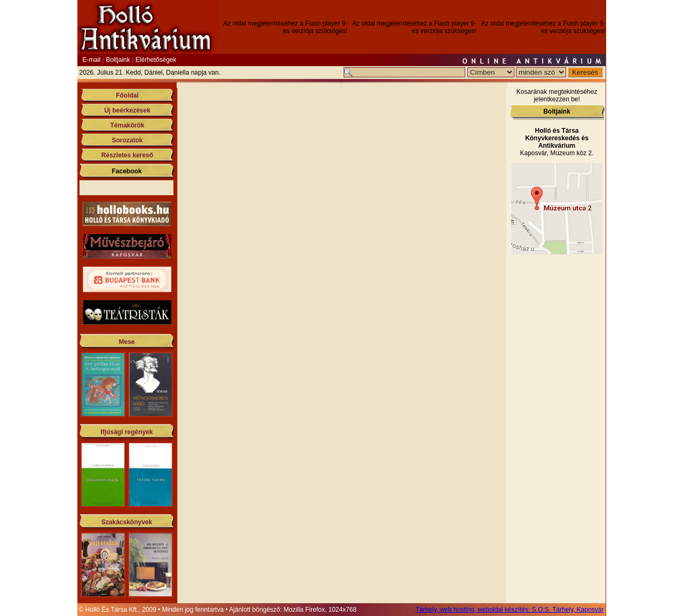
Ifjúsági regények (126, 432)
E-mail (91, 60)
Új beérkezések (127, 110)
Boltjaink (118, 60)
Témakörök (127, 125)
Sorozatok (127, 140)
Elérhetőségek (156, 60)
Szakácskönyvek (127, 522)
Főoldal (127, 95)
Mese (126, 342)
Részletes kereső (127, 155)
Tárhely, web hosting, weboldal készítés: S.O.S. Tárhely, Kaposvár (510, 610)
